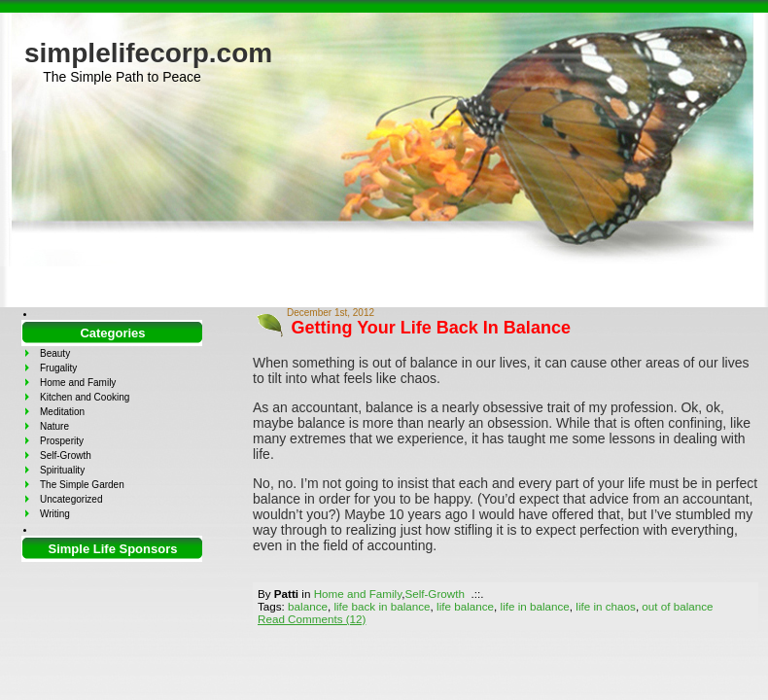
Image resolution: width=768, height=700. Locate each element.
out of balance (677, 606)
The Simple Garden (82, 485)
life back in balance (382, 606)
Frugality (58, 368)
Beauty (55, 353)
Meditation (62, 412)
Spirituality (62, 470)
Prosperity (62, 441)
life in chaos (606, 606)
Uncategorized (71, 499)
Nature (54, 426)
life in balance (535, 606)
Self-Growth (435, 594)
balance (308, 606)
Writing (55, 514)
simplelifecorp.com (148, 53)
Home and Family (358, 594)
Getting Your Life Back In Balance (431, 328)
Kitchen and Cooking (85, 397)
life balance (465, 606)
